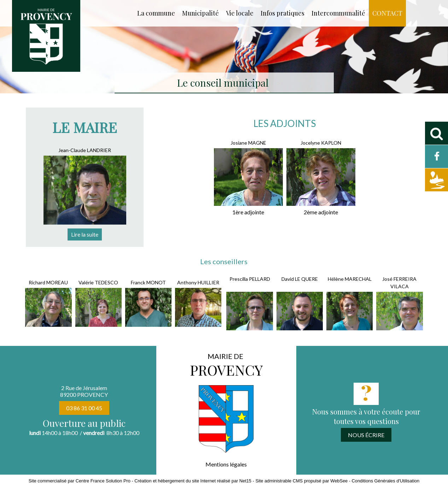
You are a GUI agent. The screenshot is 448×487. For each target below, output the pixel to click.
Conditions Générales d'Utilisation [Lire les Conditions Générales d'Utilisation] (386, 481)
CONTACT (387, 13)
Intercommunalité (338, 13)
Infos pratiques (283, 13)
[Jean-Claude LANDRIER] (85, 151)
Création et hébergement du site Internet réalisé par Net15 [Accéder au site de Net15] (193, 481)
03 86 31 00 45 (84, 408)
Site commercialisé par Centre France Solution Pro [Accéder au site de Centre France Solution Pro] (80, 481)
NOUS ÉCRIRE (366, 435)
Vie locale (240, 13)
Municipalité (200, 13)
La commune (156, 13)
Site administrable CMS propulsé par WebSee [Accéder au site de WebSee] (301, 481)
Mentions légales (226, 464)
